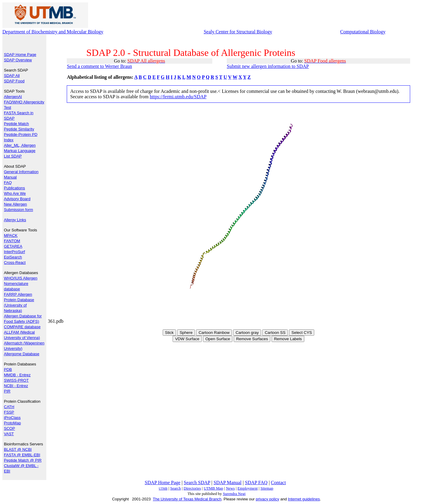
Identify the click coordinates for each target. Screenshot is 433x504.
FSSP (9, 412)
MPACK (11, 235)
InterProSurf (14, 252)
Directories (192, 488)
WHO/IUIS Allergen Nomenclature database (21, 284)
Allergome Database (22, 354)
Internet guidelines (304, 499)
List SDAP (13, 156)
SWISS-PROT (16, 380)
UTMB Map (213, 488)
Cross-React (15, 263)
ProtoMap (12, 423)
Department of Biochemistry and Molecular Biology (53, 32)
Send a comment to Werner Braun (99, 66)
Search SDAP (197, 483)
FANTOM (12, 241)
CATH (9, 407)
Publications (14, 188)
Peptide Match (16, 124)
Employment (248, 488)
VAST (9, 434)
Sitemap (267, 488)
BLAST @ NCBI (18, 449)
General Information (21, 172)
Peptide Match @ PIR (23, 460)
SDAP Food (14, 81)
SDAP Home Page (20, 55)
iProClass (12, 418)
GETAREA (13, 246)
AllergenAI (13, 97)
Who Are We (15, 193)
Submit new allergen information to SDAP (268, 66)
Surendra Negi (234, 494)
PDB (8, 370)
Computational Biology (363, 32)
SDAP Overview (18, 60)
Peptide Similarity (19, 129)
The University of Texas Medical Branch (187, 499)
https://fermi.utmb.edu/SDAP (178, 97)
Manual (10, 177)
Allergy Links (15, 220)
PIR (7, 391)
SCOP (9, 428)
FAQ (8, 183)
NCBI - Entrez (16, 386)
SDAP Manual (227, 483)
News (230, 488)
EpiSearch (13, 257)
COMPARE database (22, 327)
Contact (278, 483)
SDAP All (12, 76)
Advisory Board (17, 199)
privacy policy (268, 499)
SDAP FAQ (256, 483)
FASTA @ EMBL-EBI (22, 455)
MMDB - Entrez (17, 375)
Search (175, 488)
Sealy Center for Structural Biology (238, 32)
